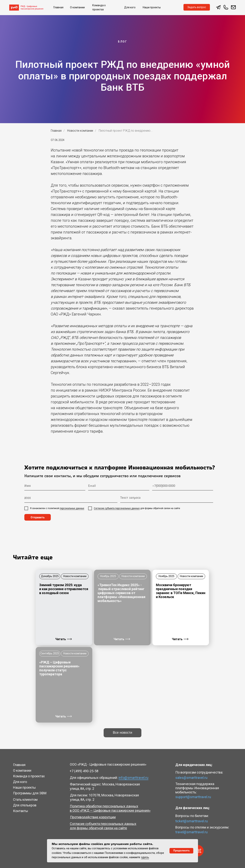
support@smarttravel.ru (193, 797)
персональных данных (72, 508)
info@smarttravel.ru (133, 778)
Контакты (21, 811)
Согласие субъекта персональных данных (117, 508)
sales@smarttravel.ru (191, 778)
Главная (56, 131)
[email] (119, 486)
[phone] (183, 486)
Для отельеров (25, 805)
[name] (55, 486)
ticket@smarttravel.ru (192, 821)
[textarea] (167, 498)
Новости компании (80, 131)
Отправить (38, 517)
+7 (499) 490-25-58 (84, 771)
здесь (145, 857)
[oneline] (71, 498)
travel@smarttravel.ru (191, 832)
